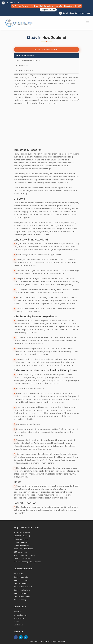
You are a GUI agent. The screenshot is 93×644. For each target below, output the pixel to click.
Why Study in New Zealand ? (47, 49)
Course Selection (21, 539)
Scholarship (19, 618)
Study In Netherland (22, 597)
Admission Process (22, 533)
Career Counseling (22, 536)
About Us (17, 612)
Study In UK (18, 574)
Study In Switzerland (22, 590)
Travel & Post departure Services (27, 562)
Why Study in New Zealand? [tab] (29, 61)
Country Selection (21, 542)
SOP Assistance (20, 552)
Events (16, 622)
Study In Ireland (20, 584)
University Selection (22, 546)
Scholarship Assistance (23, 549)
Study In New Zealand (23, 587)
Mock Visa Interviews (22, 559)
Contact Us (18, 625)
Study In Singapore (22, 600)
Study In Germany (21, 593)
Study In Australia (21, 577)
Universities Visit (20, 615)
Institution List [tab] (22, 66)
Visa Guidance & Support (24, 555)
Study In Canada (21, 580)
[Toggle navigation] (87, 23)
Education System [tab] (24, 70)
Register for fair (48, 10)
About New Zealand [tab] (25, 56)
